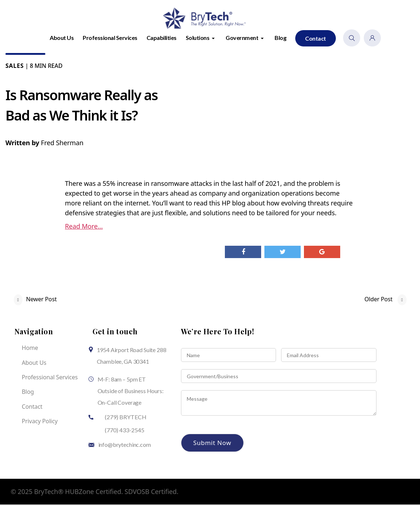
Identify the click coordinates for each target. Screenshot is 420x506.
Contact (316, 40)
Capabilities (162, 39)
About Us (62, 39)
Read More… (84, 228)
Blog (280, 39)
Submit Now (212, 444)
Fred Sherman (62, 144)
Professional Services (110, 39)
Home (30, 350)
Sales (15, 68)
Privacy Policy (40, 423)
